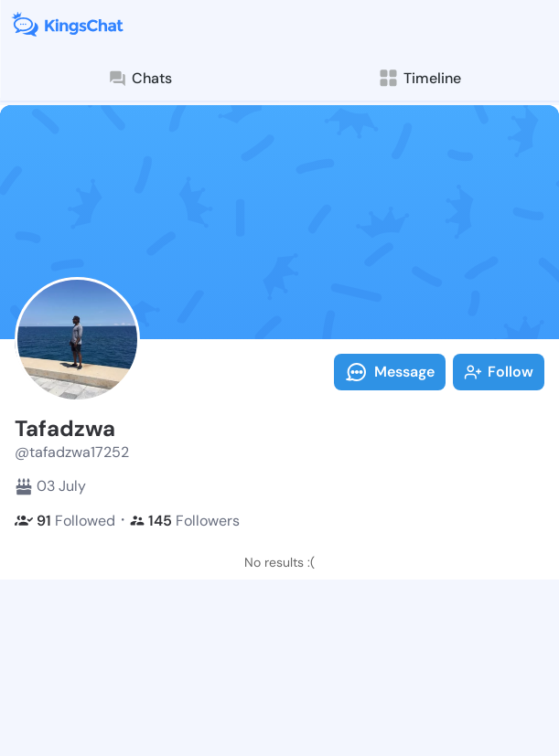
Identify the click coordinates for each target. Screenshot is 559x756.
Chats (140, 79)
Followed (65, 521)
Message (390, 372)
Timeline (419, 78)
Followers (185, 521)
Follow (499, 372)
